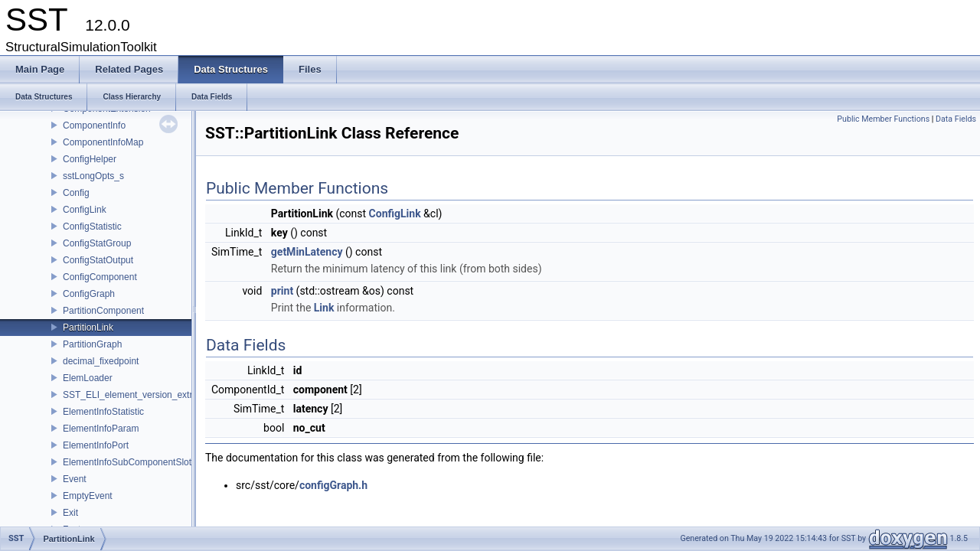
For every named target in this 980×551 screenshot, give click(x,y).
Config (76, 193)
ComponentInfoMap (103, 142)
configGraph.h (333, 485)
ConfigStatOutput (98, 260)
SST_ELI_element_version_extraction (140, 395)
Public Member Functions (883, 119)
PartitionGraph (92, 344)
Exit (70, 513)
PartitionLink (88, 328)
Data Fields (956, 119)
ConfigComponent (100, 277)
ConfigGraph (89, 294)
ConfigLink (85, 210)
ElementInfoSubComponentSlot (127, 462)
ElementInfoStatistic (103, 412)
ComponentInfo (94, 126)
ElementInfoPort (96, 445)
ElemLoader (88, 378)
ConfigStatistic (92, 227)
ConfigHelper (90, 159)
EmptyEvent (88, 496)
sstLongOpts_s (93, 176)
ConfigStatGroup (97, 243)
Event (75, 479)
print (282, 291)
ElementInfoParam (101, 429)
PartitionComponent (103, 311)
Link (324, 308)
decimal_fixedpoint (101, 361)
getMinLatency (307, 252)
